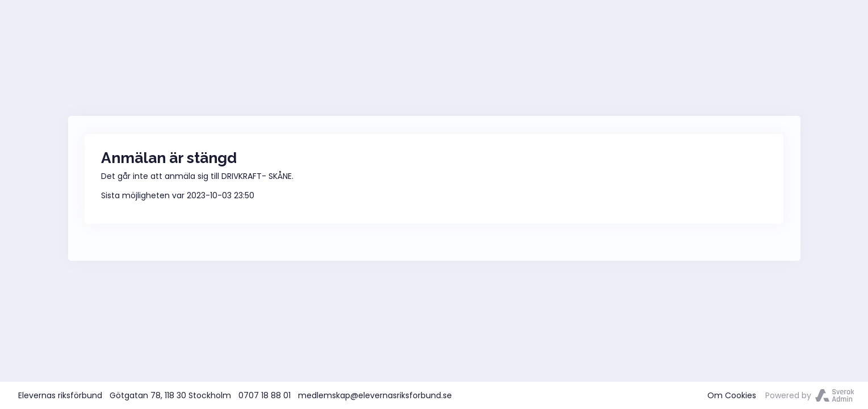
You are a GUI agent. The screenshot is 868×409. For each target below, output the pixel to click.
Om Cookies (732, 395)
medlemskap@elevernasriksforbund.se (375, 395)
